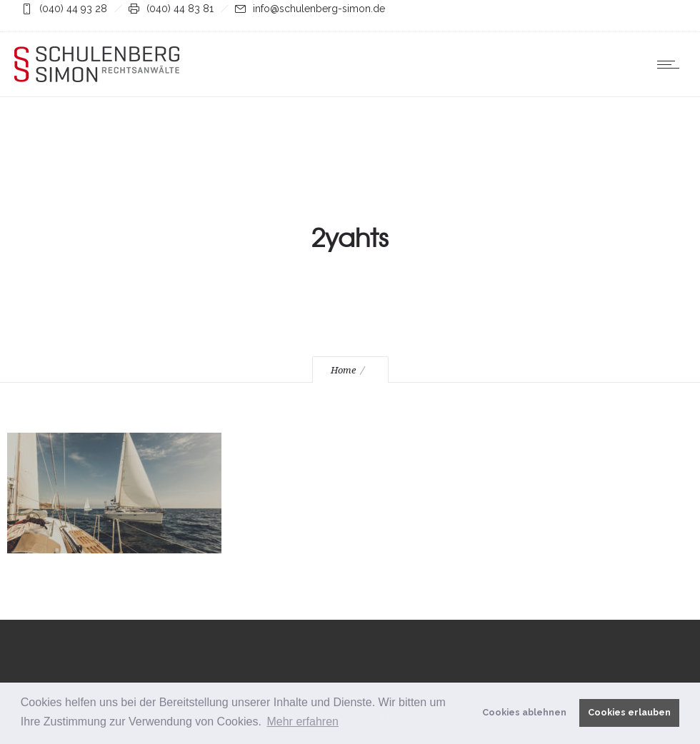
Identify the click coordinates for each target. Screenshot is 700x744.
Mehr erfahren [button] (302, 722)
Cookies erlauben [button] (629, 712)
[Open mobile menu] (671, 64)
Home (343, 370)
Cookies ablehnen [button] (524, 712)
